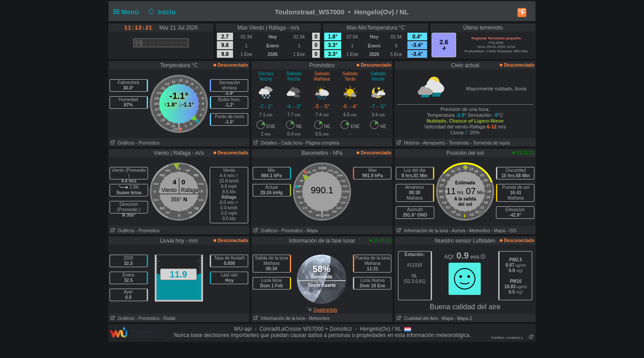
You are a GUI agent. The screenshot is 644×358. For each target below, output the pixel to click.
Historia (407, 143)
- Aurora (458, 231)
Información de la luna (422, 231)
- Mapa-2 (463, 318)
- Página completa (321, 143)
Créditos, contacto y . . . (513, 338)
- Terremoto (458, 143)
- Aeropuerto (433, 143)
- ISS (511, 231)
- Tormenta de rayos (490, 143)
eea (478, 257)
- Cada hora (290, 143)
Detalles (264, 143)
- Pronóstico (147, 143)
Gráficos (122, 143)
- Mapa (311, 231)
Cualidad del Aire (416, 318)
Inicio (161, 12)
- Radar (168, 318)
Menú (128, 12)
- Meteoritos (478, 231)
